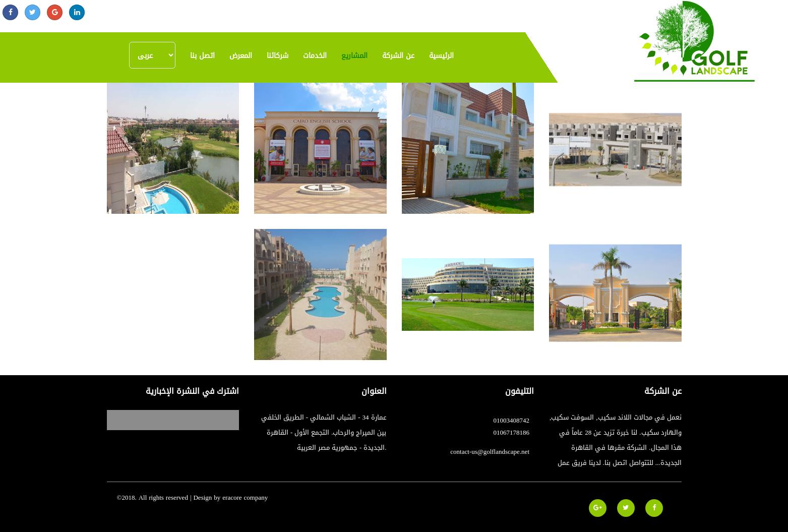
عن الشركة (398, 56)
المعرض (241, 56)
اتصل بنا (202, 56)
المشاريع (354, 56)
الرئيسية (441, 56)
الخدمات (315, 56)
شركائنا (278, 56)
